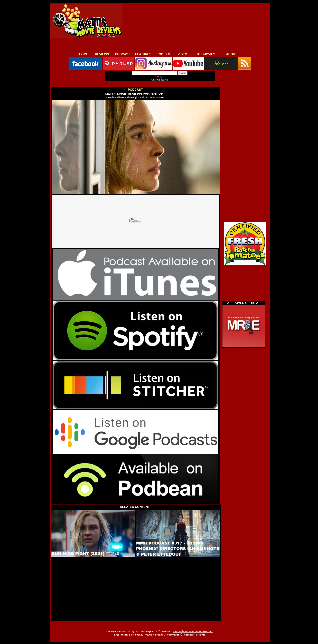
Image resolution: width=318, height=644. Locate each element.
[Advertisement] (195, 27)
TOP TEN (163, 54)
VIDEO (182, 54)
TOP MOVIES (206, 54)
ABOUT (232, 54)
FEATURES (143, 54)
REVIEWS (102, 54)
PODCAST (123, 54)
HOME (84, 54)
